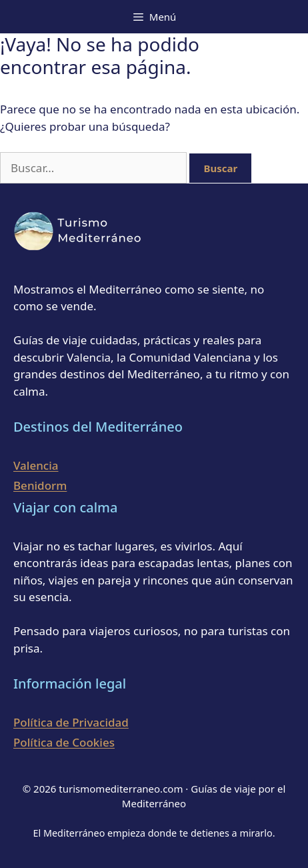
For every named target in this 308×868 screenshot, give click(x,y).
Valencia (36, 465)
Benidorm (40, 485)
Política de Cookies (64, 742)
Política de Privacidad (71, 722)
